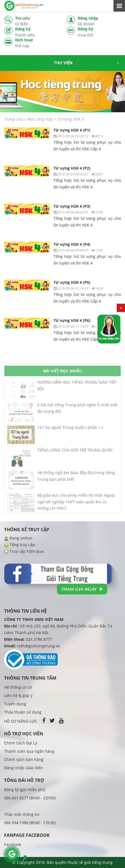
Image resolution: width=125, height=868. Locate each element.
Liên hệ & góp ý (18, 695)
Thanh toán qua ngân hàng (29, 751)
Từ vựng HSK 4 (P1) (72, 130)
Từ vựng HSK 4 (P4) (72, 244)
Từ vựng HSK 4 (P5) (72, 282)
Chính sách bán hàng (24, 759)
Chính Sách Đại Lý (21, 743)
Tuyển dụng (15, 704)
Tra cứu (37, 21)
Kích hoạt (37, 43)
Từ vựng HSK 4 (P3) (72, 206)
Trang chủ (13, 119)
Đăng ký (37, 32)
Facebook (13, 844)
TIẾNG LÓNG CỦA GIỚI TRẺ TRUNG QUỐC (75, 452)
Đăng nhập (99, 21)
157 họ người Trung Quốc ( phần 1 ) (70, 430)
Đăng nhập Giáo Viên (23, 768)
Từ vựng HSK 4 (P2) (72, 168)
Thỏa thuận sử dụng (23, 712)
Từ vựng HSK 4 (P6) (72, 320)
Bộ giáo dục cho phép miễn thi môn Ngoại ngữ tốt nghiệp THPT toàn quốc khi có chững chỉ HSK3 (76, 504)
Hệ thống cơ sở (18, 687)
